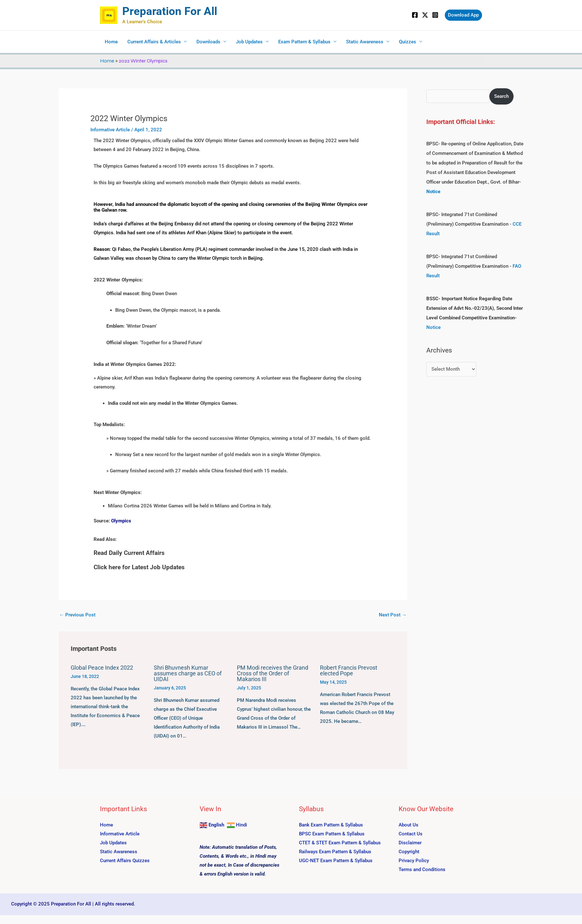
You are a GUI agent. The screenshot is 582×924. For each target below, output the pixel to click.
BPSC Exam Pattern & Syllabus (332, 834)
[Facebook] (415, 15)
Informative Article (110, 130)
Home (111, 42)
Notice (433, 327)
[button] (463, 15)
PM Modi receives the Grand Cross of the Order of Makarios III (273, 673)
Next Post (393, 615)
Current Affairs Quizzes (125, 861)
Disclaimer (410, 843)
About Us (408, 825)
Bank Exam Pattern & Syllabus (331, 825)
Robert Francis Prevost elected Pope (349, 670)
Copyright (409, 852)
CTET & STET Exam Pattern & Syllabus (340, 843)
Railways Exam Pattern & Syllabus (335, 852)
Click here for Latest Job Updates (139, 567)
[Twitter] (425, 15)
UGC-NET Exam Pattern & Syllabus (336, 861)
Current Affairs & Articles (154, 42)
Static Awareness (365, 42)
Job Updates (249, 42)
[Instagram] (435, 15)
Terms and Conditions (422, 869)
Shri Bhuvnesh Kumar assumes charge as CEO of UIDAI (188, 673)
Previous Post (77, 615)
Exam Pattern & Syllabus (304, 42)
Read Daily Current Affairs (129, 553)
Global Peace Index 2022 (102, 668)
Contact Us (411, 834)
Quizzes (408, 42)
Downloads (208, 42)
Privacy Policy (414, 861)
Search (501, 96)
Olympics (121, 521)
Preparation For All (170, 11)
